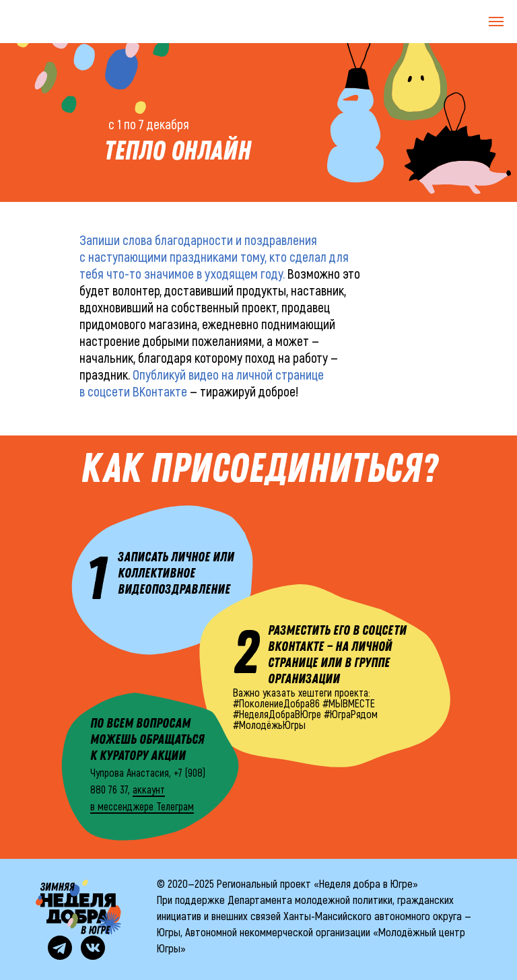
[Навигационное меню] (496, 22)
